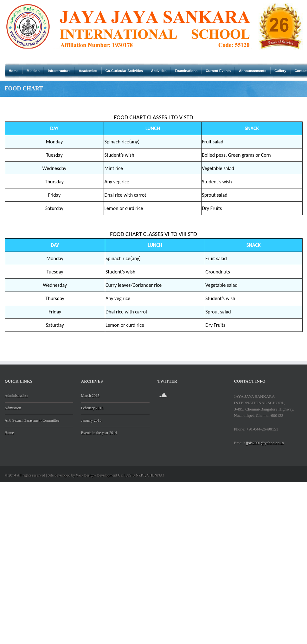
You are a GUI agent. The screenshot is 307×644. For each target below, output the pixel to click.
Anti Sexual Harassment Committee (32, 420)
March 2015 (90, 396)
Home (9, 433)
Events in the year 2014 (99, 433)
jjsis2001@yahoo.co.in (265, 443)
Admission (13, 408)
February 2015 (92, 408)
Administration (16, 396)
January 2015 (91, 420)
